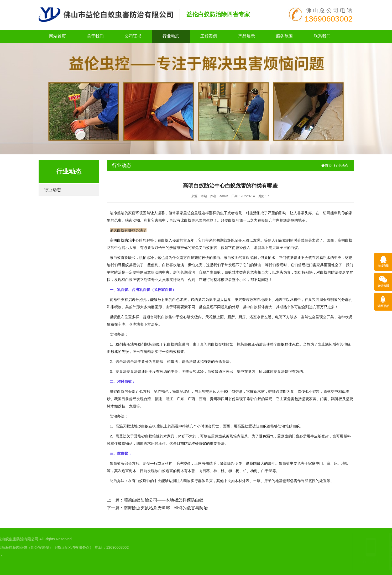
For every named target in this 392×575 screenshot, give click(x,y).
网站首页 (58, 36)
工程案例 (209, 36)
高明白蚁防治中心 (124, 240)
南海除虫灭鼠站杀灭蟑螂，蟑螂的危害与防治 (166, 508)
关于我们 (95, 36)
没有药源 (160, 372)
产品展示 (247, 36)
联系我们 (322, 36)
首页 (327, 165)
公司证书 (133, 36)
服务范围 (284, 36)
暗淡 (180, 265)
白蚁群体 (285, 344)
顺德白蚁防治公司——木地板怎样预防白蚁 (164, 500)
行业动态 (171, 36)
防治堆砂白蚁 (195, 443)
